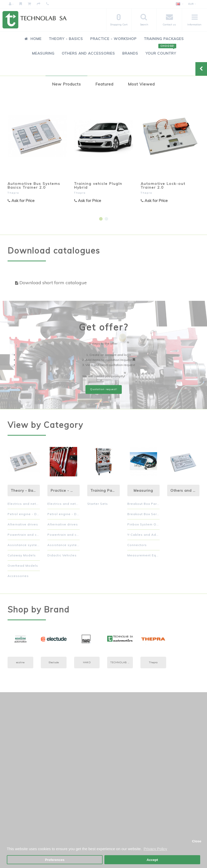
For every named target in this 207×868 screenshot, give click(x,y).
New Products (66, 84)
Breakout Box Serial (143, 514)
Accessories (18, 576)
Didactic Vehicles (62, 555)
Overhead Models (23, 566)
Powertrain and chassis (24, 535)
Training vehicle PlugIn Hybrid (98, 185)
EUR (192, 4)
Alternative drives (23, 524)
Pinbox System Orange (143, 524)
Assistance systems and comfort (24, 545)
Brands (130, 53)
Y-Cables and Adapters (143, 535)
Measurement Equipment (143, 555)
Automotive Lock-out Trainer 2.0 (163, 185)
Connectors (137, 545)
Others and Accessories (88, 53)
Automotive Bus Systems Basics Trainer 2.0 (34, 185)
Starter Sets (98, 504)
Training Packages (164, 39)
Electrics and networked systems (24, 504)
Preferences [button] (55, 860)
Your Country (161, 51)
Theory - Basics (66, 39)
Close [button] (197, 841)
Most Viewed (141, 84)
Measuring (43, 53)
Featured (104, 84)
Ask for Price (21, 200)
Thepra (13, 193)
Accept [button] (152, 860)
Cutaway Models (22, 555)
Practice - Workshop (113, 39)
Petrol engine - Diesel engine (24, 514)
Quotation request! (104, 389)
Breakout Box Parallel (143, 504)
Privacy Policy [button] (155, 849)
